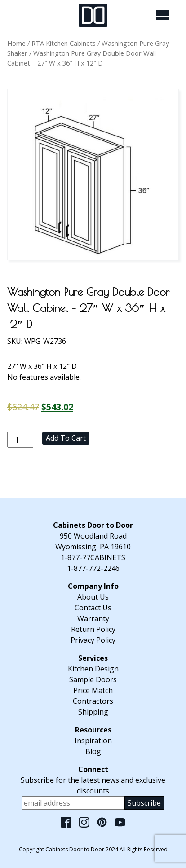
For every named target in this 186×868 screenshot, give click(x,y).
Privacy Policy (93, 640)
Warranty (93, 618)
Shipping (93, 712)
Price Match (93, 690)
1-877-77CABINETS (93, 557)
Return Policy (93, 629)
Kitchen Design (93, 669)
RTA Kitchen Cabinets (64, 43)
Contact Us (93, 608)
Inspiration (93, 741)
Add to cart (66, 438)
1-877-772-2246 (93, 568)
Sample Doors (93, 679)
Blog (93, 751)
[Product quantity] (20, 440)
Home (16, 43)
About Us (93, 597)
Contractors (93, 701)
